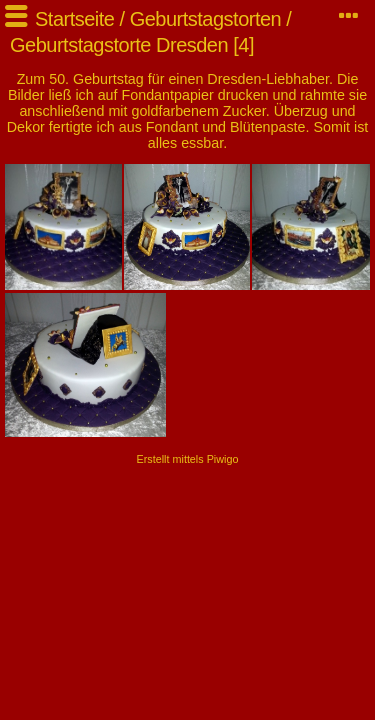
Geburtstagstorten (206, 19)
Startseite (74, 19)
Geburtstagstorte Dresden (119, 45)
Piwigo (223, 459)
